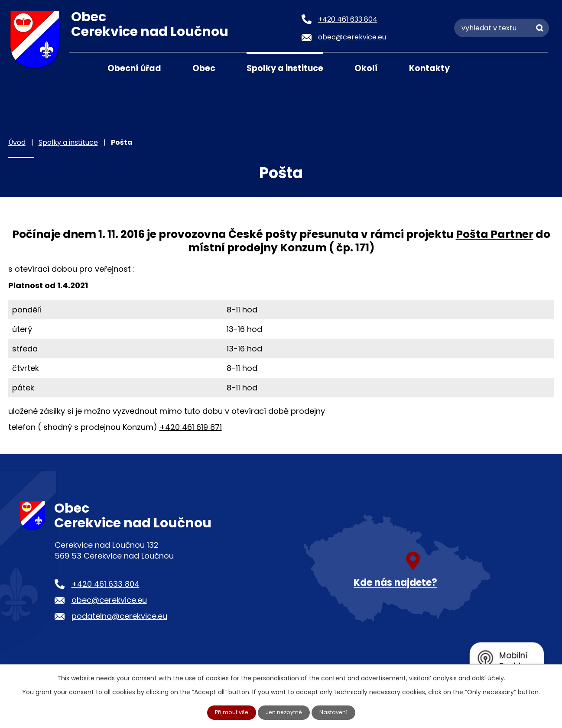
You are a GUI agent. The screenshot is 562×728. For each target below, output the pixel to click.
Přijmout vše (228, 712)
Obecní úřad (134, 68)
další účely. (489, 677)
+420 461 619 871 (191, 427)
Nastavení (338, 712)
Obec (204, 68)
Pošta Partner (495, 234)
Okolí (366, 68)
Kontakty (429, 68)
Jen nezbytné (284, 712)
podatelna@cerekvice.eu (119, 616)
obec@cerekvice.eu (109, 600)
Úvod (80, 68)
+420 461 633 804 (106, 584)
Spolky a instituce (285, 68)
